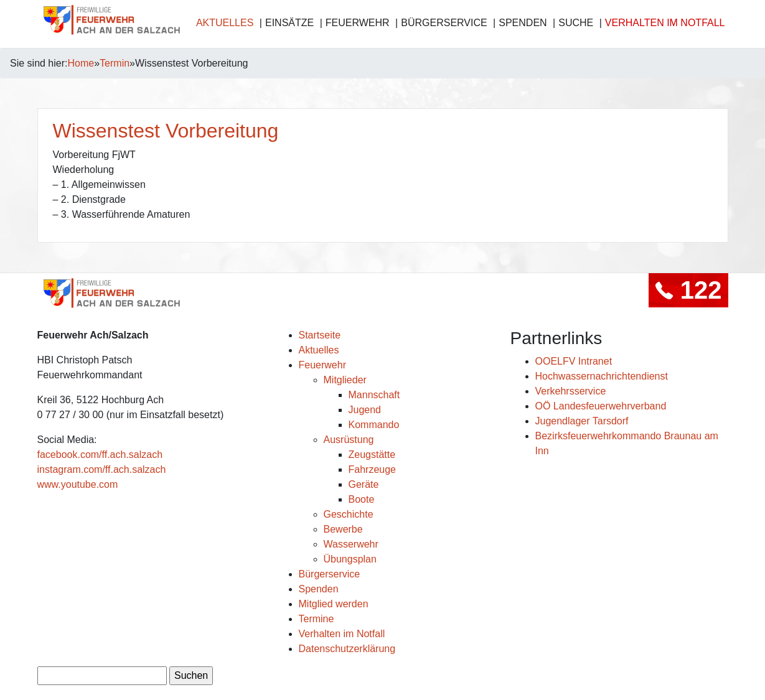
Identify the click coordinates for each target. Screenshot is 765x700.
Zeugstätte (372, 455)
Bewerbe (343, 529)
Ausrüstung (349, 440)
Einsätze (289, 23)
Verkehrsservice (571, 391)
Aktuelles (225, 23)
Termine (317, 619)
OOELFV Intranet (574, 361)
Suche (576, 23)
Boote (362, 499)
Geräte (364, 484)
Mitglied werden (334, 604)
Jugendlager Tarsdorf (582, 421)
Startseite (320, 335)
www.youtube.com (78, 484)
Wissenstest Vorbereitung (166, 131)
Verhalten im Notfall (665, 23)
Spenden (523, 23)
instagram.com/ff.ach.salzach (102, 469)
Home (81, 63)
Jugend (365, 410)
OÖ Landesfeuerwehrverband (601, 406)
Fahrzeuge (373, 469)
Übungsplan (350, 559)
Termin (115, 63)
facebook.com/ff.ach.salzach (100, 455)
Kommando (374, 425)
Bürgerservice (444, 23)
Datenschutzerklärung (347, 649)
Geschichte (349, 514)
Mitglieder (345, 380)
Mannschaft (374, 395)
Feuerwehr (358, 23)
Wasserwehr (351, 544)
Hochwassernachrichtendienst (602, 376)
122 (688, 290)
